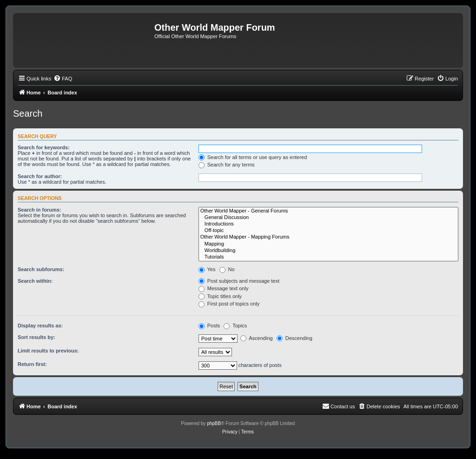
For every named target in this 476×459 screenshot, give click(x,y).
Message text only (224, 288)
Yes (207, 269)
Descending (294, 338)
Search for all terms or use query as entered (253, 157)
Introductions (328, 224)
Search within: (35, 281)
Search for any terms (227, 165)
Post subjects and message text (239, 281)
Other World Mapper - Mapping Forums (328, 237)
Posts (209, 326)
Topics (235, 326)
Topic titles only (220, 296)
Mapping (328, 244)
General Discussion (328, 218)
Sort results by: (36, 337)
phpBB (214, 423)
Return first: (32, 364)
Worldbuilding (328, 251)
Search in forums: (40, 210)
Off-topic (328, 231)
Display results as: (40, 326)
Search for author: (40, 176)
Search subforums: (41, 269)
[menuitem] (63, 79)
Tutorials (328, 257)
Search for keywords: (44, 147)
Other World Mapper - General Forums (328, 211)
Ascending (257, 338)
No (227, 269)
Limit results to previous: (48, 351)
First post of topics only (229, 304)
